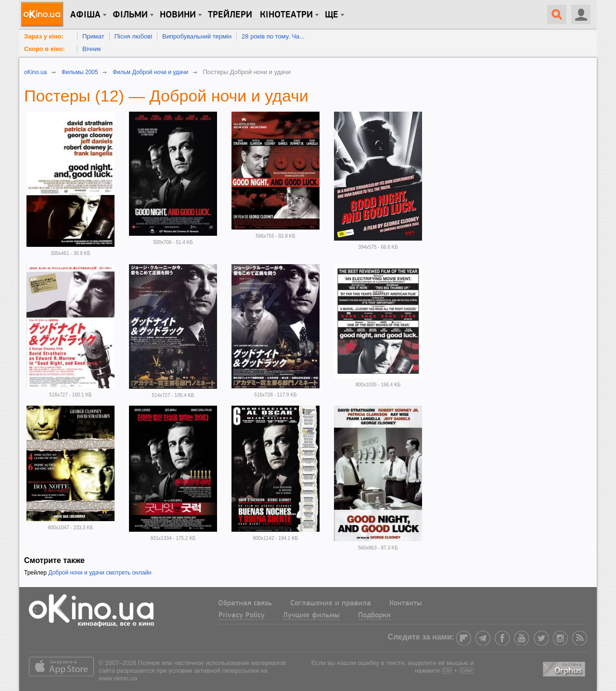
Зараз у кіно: (44, 36)
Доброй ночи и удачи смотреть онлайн (100, 573)
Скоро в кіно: (45, 49)
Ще (332, 15)
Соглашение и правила (331, 603)
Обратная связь (245, 603)
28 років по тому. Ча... (273, 36)
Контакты (406, 603)
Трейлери (230, 15)
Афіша (85, 15)
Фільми (130, 15)
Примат (93, 36)
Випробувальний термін (197, 36)
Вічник (91, 49)
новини (178, 15)
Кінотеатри (286, 15)
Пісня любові (133, 36)
